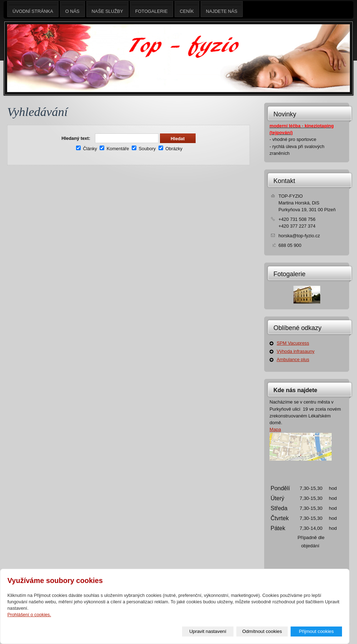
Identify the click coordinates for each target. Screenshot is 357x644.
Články (87, 149)
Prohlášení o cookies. (29, 615)
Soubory (144, 149)
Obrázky (170, 149)
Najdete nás (222, 9)
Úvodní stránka (33, 9)
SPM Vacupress (293, 343)
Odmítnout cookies (262, 631)
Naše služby (107, 9)
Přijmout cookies (316, 631)
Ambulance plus (293, 359)
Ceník (187, 9)
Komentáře (114, 149)
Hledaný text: (76, 138)
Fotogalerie (290, 274)
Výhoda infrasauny (296, 351)
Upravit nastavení (208, 631)
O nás (72, 9)
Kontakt (284, 181)
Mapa (275, 429)
